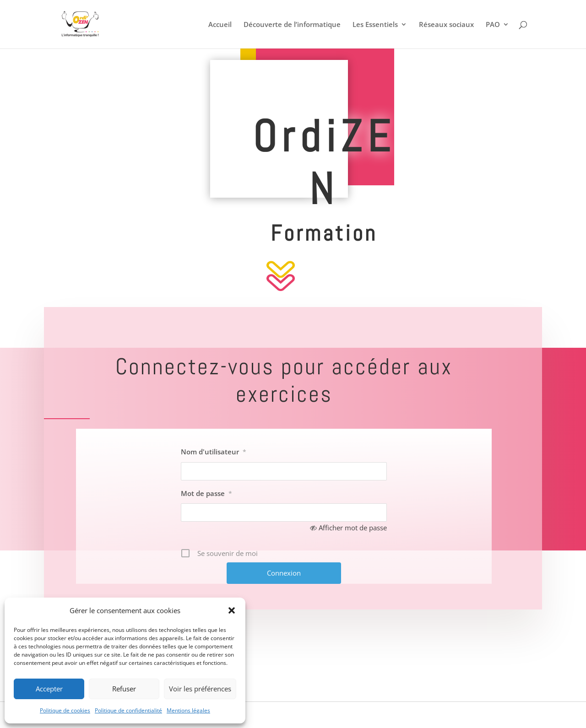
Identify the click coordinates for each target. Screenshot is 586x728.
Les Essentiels (375, 25)
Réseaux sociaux (446, 25)
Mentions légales (188, 710)
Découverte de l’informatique (292, 25)
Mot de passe (206, 493)
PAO (493, 25)
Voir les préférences (200, 689)
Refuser (124, 689)
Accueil (220, 25)
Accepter (49, 689)
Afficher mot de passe (353, 528)
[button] (232, 610)
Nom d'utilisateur (214, 452)
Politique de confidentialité (128, 710)
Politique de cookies (65, 710)
